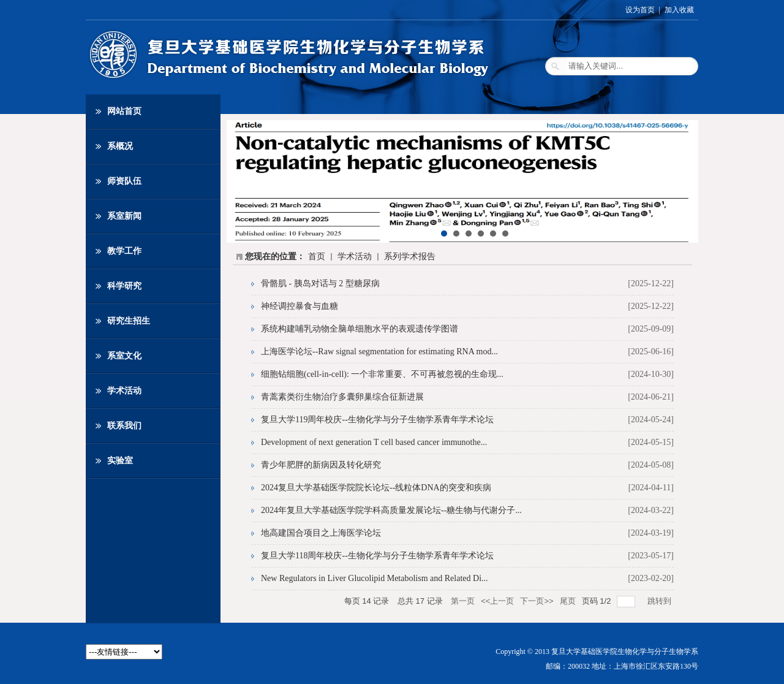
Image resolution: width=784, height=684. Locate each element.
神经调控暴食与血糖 (300, 306)
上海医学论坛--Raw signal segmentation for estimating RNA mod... (379, 351)
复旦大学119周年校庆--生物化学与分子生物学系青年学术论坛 (377, 420)
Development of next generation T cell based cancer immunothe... (374, 442)
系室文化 (124, 356)
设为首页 (640, 10)
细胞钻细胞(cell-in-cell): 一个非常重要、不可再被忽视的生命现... (382, 374)
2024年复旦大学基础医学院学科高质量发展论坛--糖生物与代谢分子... (391, 510)
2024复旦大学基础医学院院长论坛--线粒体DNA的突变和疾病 (376, 488)
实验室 (120, 461)
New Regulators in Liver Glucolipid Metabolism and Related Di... (375, 578)
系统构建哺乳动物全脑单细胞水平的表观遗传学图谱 (360, 329)
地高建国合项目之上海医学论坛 (321, 533)
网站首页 (124, 111)
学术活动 (124, 391)
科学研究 (124, 286)
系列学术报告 (410, 256)
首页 (317, 256)
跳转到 (661, 601)
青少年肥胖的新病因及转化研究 (321, 465)
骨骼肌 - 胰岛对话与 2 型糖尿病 (320, 283)
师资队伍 (124, 181)
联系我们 (124, 426)
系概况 (120, 146)
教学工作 (124, 251)
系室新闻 (124, 216)
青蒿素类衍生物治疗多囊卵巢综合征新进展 (342, 397)
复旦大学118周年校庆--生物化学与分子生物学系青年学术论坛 (377, 556)
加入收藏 (679, 10)
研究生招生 (129, 321)
